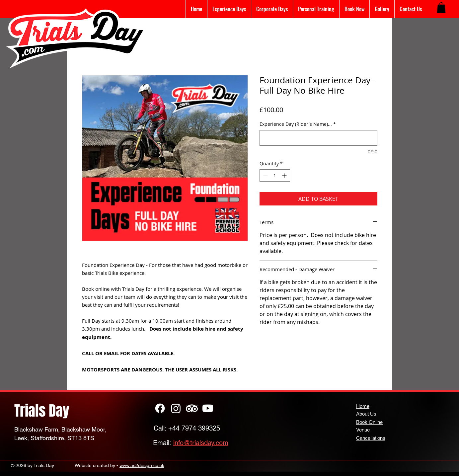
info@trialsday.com (201, 443)
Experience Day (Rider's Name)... (298, 124)
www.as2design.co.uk (142, 465)
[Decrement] (265, 175)
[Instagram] (176, 408)
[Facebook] (160, 408)
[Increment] (285, 175)
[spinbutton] (275, 175)
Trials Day (42, 411)
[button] (441, 8)
